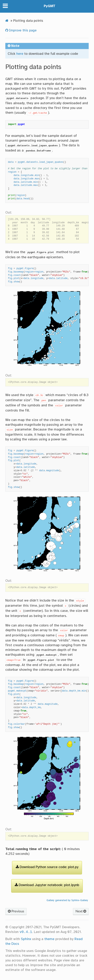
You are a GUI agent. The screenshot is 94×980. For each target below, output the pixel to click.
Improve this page (22, 31)
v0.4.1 (26, 932)
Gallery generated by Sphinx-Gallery (67, 900)
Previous (16, 911)
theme (49, 939)
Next (81, 911)
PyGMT (50, 6)
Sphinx (26, 939)
